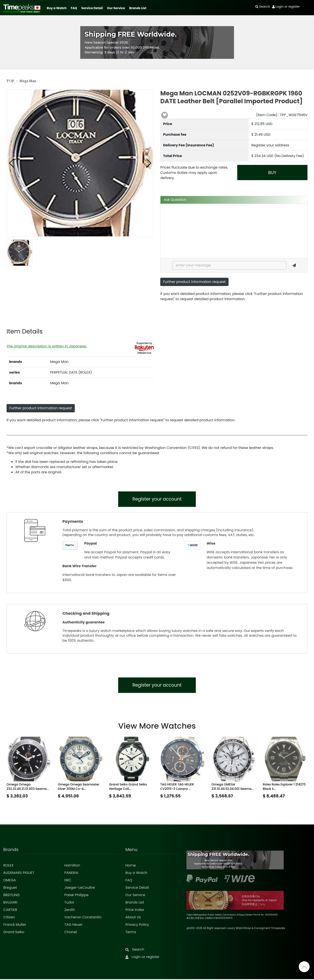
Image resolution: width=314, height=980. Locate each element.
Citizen (9, 918)
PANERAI (71, 874)
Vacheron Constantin (83, 918)
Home (131, 866)
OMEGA (10, 881)
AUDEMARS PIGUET (19, 874)
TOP (10, 81)
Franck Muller (15, 925)
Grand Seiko (14, 933)
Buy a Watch (57, 8)
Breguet (10, 888)
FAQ (74, 8)
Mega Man (28, 81)
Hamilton (72, 866)
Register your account (157, 499)
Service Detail (92, 8)
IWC (68, 881)
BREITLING (11, 896)
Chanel (71, 933)
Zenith (70, 911)
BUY (272, 173)
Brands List (138, 8)
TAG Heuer (73, 925)
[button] (12, 163)
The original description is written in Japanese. (47, 346)
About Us (133, 918)
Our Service (116, 8)
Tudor (69, 903)
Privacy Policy (137, 925)
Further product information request (194, 282)
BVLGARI (10, 903)
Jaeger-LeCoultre (80, 888)
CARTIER (10, 911)
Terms (131, 933)
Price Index (135, 911)
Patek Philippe (76, 896)
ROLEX (8, 866)
